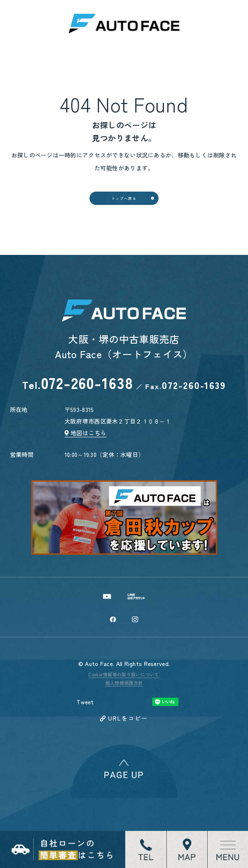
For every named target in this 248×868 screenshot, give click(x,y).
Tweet (85, 745)
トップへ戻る (124, 212)
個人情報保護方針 (124, 726)
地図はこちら (89, 462)
